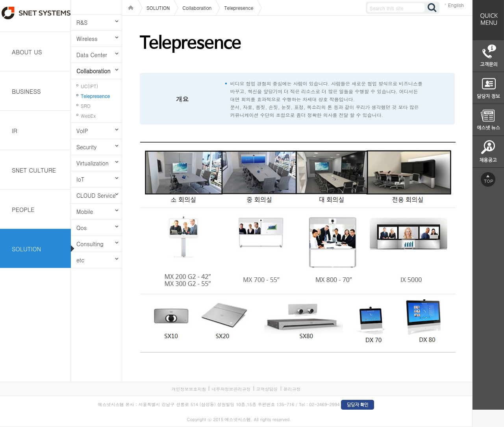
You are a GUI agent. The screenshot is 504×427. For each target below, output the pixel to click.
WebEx (88, 116)
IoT (80, 179)
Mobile (85, 212)
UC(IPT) (89, 86)
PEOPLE (23, 209)
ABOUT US (27, 52)
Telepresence (95, 96)
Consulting (90, 244)
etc (80, 260)
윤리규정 (292, 389)
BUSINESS (26, 91)
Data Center (92, 55)
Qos (82, 228)
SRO (86, 106)
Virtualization (93, 163)
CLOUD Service (96, 195)
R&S (82, 22)
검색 (432, 8)
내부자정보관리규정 (231, 389)
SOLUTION (26, 249)
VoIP (82, 131)
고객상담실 (267, 389)
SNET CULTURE (34, 170)
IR (15, 131)
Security (86, 147)
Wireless (87, 39)
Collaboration (93, 71)
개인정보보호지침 (189, 389)
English (456, 5)
